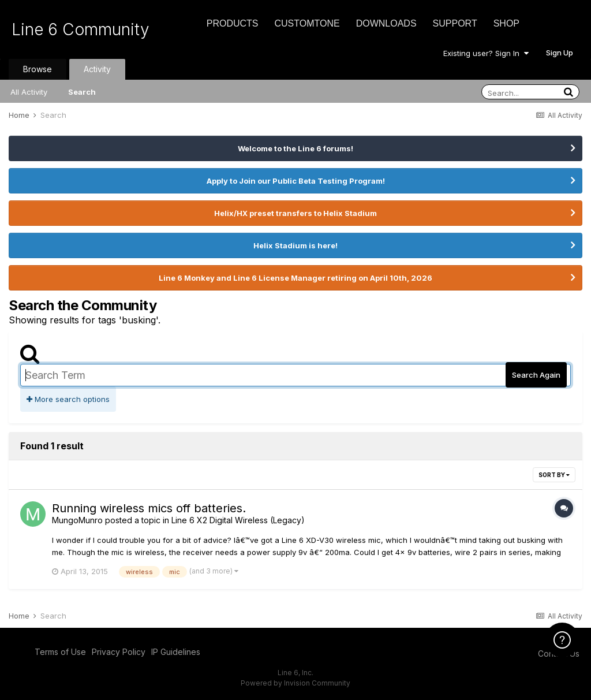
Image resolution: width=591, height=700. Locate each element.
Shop (506, 23)
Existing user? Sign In (486, 53)
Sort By (554, 475)
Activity (97, 69)
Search (82, 92)
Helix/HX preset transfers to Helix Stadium (295, 213)
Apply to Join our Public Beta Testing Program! (296, 181)
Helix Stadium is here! (295, 245)
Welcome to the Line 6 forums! (295, 148)
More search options (68, 399)
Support (455, 23)
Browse (38, 69)
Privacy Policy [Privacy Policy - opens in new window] (119, 652)
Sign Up (560, 53)
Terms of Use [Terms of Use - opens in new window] (60, 652)
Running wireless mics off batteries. (149, 508)
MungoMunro (77, 520)
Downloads (386, 23)
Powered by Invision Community (295, 683)
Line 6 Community (81, 29)
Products (233, 23)
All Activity (29, 92)
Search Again (536, 375)
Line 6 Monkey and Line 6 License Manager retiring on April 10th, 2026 (295, 278)
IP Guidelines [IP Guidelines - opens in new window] (176, 652)
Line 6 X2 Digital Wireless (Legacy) (238, 520)
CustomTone (307, 23)
